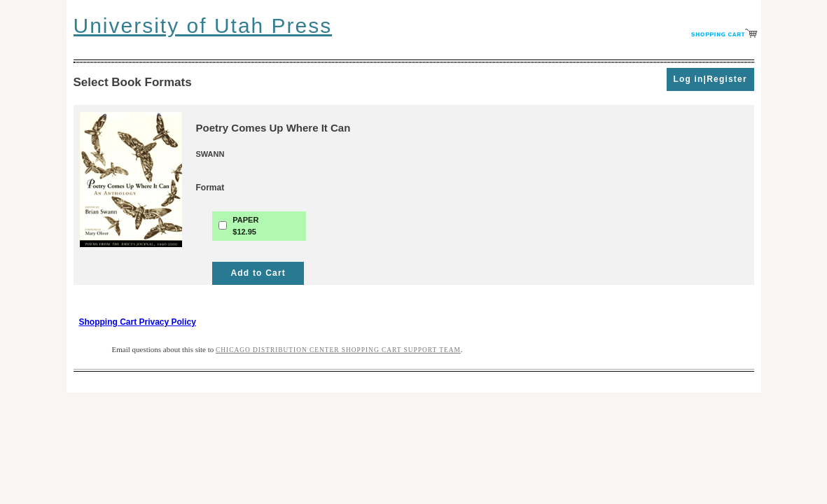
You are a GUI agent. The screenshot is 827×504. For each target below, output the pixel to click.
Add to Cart (258, 273)
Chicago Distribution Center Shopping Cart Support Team (338, 350)
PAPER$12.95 (245, 226)
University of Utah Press (203, 26)
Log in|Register (710, 79)
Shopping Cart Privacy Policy (138, 322)
